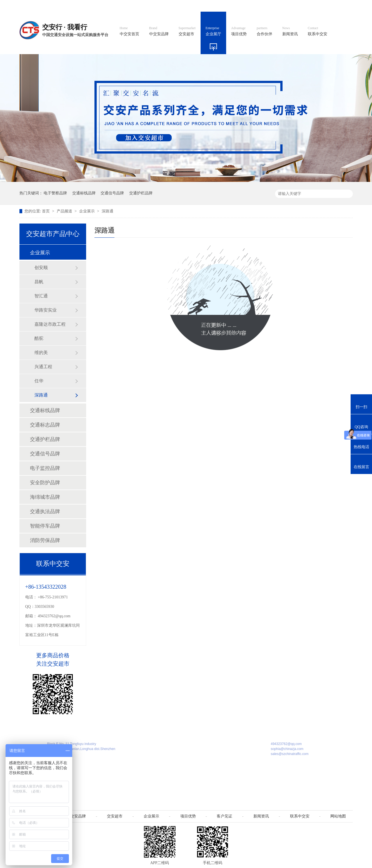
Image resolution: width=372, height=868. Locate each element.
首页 (46, 211)
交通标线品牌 (84, 193)
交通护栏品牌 (141, 193)
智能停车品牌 (45, 526)
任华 (39, 381)
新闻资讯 (290, 31)
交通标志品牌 (45, 425)
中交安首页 (129, 31)
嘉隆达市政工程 (50, 324)
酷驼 (39, 338)
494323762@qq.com (54, 616)
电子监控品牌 (45, 468)
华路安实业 (46, 310)
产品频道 (65, 211)
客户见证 (224, 816)
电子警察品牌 (55, 193)
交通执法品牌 (45, 511)
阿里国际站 (253, 6)
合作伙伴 (264, 31)
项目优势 (239, 31)
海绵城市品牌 (45, 497)
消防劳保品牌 (45, 540)
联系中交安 (318, 31)
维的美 (41, 353)
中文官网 (202, 6)
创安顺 (41, 268)
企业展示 (88, 211)
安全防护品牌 (45, 483)
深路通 (108, 211)
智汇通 (41, 296)
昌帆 (39, 282)
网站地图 (316, 6)
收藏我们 (341, 6)
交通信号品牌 (112, 193)
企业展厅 (213, 31)
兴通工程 (43, 367)
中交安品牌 (159, 31)
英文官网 (226, 6)
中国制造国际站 (286, 6)
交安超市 (187, 31)
